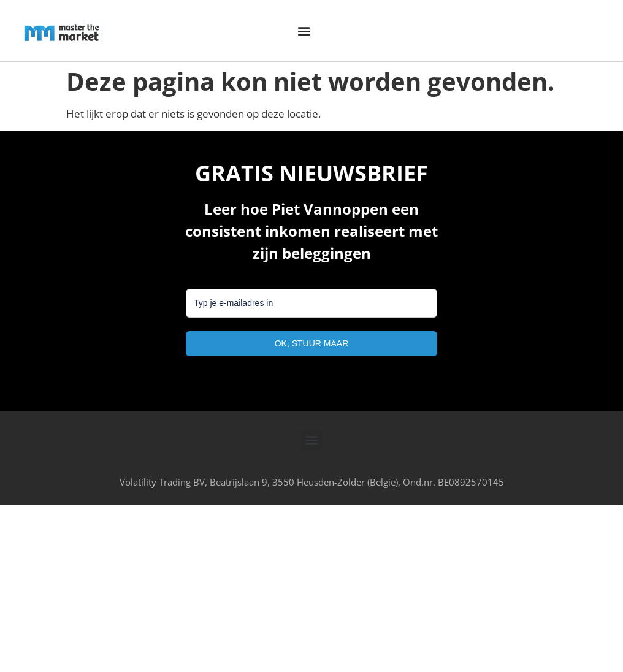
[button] (304, 31)
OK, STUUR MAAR (312, 343)
